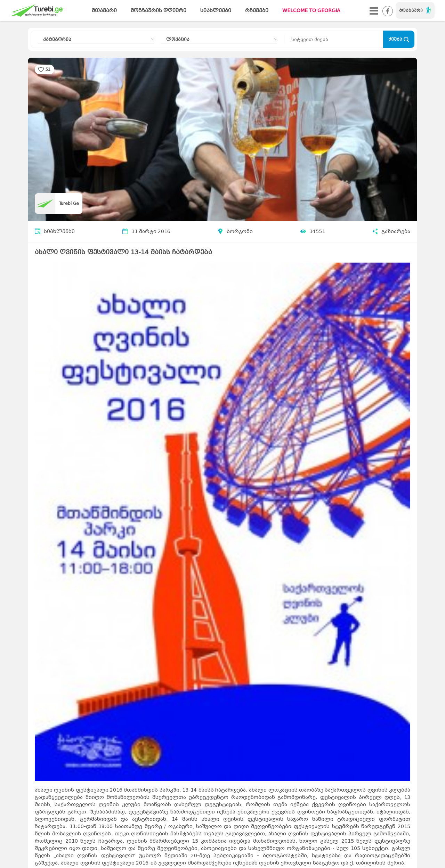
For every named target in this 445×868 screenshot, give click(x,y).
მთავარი (104, 11)
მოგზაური (415, 10)
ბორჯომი (240, 232)
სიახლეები (216, 11)
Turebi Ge (69, 203)
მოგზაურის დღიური (159, 11)
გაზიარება (391, 232)
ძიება (399, 39)
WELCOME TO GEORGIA (311, 11)
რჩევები (257, 11)
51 (48, 69)
